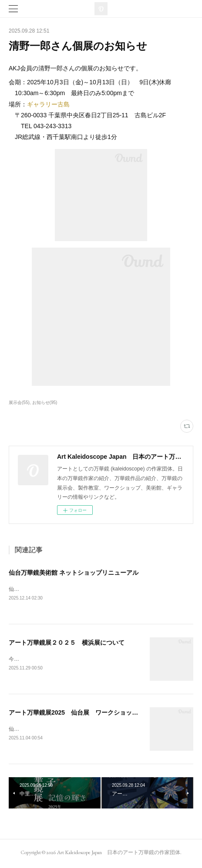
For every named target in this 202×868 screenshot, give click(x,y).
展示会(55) (19, 403)
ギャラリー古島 (48, 104)
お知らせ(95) (45, 403)
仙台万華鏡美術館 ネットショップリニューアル (74, 573)
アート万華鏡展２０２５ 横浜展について (67, 643)
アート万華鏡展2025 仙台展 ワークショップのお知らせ (89, 714)
